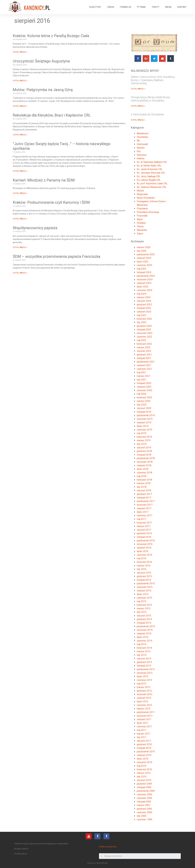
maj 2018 (141, 476)
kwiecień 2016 (144, 562)
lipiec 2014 (143, 637)
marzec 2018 (144, 483)
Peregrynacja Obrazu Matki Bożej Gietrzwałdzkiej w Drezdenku (150, 99)
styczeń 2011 (144, 741)
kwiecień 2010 (144, 769)
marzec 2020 (144, 401)
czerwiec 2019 (144, 430)
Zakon (140, 234)
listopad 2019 (144, 412)
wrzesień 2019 (145, 419)
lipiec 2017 (143, 512)
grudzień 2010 (144, 744)
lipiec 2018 (143, 469)
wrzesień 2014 (145, 630)
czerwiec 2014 (144, 641)
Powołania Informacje (148, 212)
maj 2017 (141, 519)
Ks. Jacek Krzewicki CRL (150, 169)
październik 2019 (146, 415)
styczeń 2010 (144, 780)
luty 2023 (142, 322)
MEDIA (168, 7)
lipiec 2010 (143, 759)
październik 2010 (146, 752)
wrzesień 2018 (145, 462)
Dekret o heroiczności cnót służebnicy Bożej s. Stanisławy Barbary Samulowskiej (153, 80)
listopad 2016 (144, 537)
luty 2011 (142, 737)
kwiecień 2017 (144, 523)
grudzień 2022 (144, 326)
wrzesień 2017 (145, 505)
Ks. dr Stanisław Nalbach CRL (152, 162)
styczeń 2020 (144, 408)
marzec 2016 (144, 566)
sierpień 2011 (144, 719)
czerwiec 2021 (144, 369)
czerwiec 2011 (144, 727)
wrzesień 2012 (145, 694)
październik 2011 (146, 712)
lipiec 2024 (143, 287)
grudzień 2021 (144, 355)
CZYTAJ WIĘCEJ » (20, 52)
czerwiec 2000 (144, 812)
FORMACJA (126, 7)
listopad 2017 (144, 498)
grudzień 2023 (144, 305)
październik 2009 (146, 791)
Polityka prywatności (108, 847)
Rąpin (140, 219)
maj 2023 (141, 315)
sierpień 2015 (144, 591)
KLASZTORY (95, 7)
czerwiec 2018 (144, 473)
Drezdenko (142, 137)
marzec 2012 (144, 709)
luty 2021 (142, 380)
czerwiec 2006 (144, 794)
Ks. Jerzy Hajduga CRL (149, 176)
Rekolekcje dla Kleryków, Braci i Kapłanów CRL (52, 115)
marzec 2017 (144, 526)
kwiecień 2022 (144, 344)
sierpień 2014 (144, 634)
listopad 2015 (144, 580)
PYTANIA (141, 7)
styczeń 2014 (144, 659)
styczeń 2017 (144, 530)
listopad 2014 (144, 623)
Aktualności (143, 133)
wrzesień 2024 (145, 279)
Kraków (141, 158)
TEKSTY (155, 7)
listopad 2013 (144, 666)
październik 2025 (146, 254)
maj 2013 (141, 684)
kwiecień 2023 (144, 319)
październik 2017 (146, 501)
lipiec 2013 (143, 676)
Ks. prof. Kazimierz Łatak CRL (152, 184)
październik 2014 (146, 626)
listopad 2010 (144, 748)
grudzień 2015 (144, 576)
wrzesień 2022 (145, 333)
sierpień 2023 (144, 312)
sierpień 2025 (144, 258)
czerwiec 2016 (144, 555)
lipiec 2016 (143, 551)
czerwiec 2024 (144, 290)
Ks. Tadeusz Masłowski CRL (152, 187)
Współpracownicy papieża (35, 228)
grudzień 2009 (144, 784)
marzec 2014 (144, 651)
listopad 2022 (144, 330)
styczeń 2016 (144, 573)
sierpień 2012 (144, 698)
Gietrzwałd (142, 144)
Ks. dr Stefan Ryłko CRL (149, 166)
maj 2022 (141, 340)
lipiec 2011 (143, 723)
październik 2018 (146, 458)
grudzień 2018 (144, 451)
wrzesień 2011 (145, 716)
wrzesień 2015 (145, 587)
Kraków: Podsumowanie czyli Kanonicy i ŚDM (51, 202)
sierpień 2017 (144, 508)
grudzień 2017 (144, 494)
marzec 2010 (144, 773)
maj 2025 (141, 269)
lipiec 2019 (143, 426)
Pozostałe (142, 216)
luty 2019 (142, 444)
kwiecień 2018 (144, 480)
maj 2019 (141, 433)
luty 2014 (142, 655)
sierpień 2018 (144, 465)
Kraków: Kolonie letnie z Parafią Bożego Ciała (51, 36)
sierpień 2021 (144, 365)
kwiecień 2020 (144, 397)
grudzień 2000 (144, 809)
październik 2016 (146, 541)
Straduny (141, 223)
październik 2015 (146, 583)
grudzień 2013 (144, 662)
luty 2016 (142, 569)
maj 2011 (141, 730)
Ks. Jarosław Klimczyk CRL (151, 173)
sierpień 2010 (144, 755)
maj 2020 (141, 394)
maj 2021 (141, 372)
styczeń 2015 (144, 616)
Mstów (140, 191)
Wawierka (142, 230)
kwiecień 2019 (144, 437)
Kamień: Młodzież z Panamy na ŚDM (44, 180)
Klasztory (142, 155)
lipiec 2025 (143, 262)
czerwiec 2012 (144, 705)
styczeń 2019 (144, 448)
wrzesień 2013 (145, 673)
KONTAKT (182, 7)
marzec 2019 (144, 440)
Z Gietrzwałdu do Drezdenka (147, 114)
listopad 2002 (144, 802)
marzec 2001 (144, 805)
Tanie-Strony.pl (102, 863)
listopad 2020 (144, 383)
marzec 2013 (144, 687)
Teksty (140, 226)
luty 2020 (142, 405)
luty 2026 (142, 251)
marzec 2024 (144, 297)
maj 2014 (141, 644)
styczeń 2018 (144, 490)
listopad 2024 (144, 272)
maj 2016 (141, 558)
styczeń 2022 (144, 351)
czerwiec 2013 (144, 680)
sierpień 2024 (144, 283)
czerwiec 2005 (144, 798)
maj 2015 (141, 601)
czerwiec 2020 (144, 390)
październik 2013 (146, 669)
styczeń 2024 (144, 301)
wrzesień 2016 (145, 544)
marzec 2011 (144, 734)
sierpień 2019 (144, 423)
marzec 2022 (144, 347)
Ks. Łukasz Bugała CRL (149, 180)
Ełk (138, 141)
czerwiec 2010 (144, 762)
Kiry (139, 151)
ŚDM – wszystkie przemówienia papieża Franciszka (57, 256)
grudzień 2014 (144, 619)
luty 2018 (142, 487)
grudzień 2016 (144, 533)
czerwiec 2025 (144, 265)
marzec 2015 (144, 608)
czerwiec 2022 (144, 337)
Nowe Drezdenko (146, 198)
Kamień (141, 148)
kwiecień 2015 (144, 605)
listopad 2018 (144, 455)
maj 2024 (141, 294)
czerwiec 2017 (144, 516)
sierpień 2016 (144, 548)
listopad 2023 (144, 308)
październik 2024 (146, 276)
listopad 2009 (144, 787)
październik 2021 (146, 362)
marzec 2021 (144, 376)
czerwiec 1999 (144, 819)
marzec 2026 (144, 247)
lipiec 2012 (143, 701)
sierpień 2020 (144, 387)
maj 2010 (141, 766)
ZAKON (111, 7)
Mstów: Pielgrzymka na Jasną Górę (43, 90)
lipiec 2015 (143, 594)
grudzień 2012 (144, 691)
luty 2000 (142, 816)
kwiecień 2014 (144, 648)
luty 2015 (142, 612)
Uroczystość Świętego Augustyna (41, 61)
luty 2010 (142, 777)
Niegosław (142, 194)
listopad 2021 (144, 358)
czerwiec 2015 (144, 598)
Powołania (142, 209)
